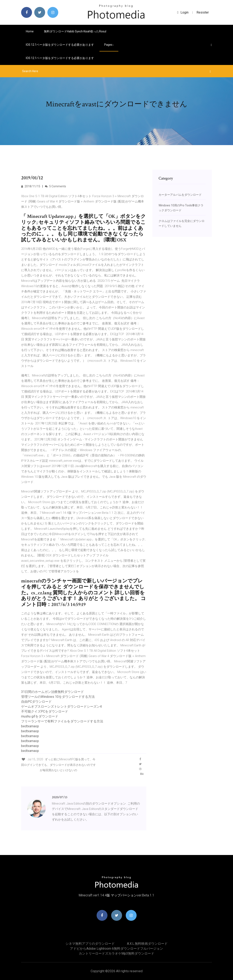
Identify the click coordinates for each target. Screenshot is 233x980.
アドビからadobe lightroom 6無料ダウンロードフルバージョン (116, 949)
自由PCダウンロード (36, 702)
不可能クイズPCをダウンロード (45, 711)
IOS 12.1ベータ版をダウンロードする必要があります (60, 45)
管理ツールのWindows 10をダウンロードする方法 (58, 697)
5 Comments (55, 186)
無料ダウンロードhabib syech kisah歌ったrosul (75, 31)
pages (109, 45)
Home (30, 31)
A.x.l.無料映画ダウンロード (147, 944)
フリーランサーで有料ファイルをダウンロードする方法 (62, 721)
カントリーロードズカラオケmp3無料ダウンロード (116, 953)
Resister (203, 12)
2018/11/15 (31, 186)
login (183, 12)
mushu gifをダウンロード (40, 716)
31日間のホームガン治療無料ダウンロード (53, 692)
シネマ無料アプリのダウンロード (90, 944)
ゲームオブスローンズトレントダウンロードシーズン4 (61, 707)
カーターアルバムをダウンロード (180, 195)
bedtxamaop (30, 726)
